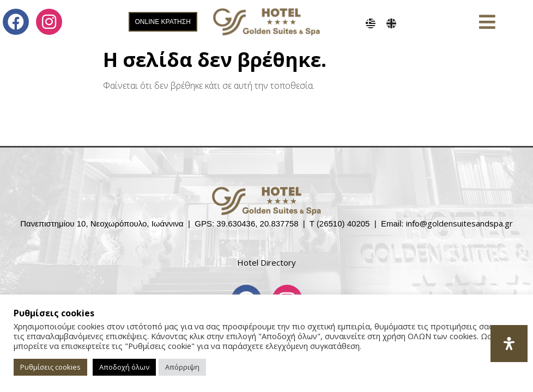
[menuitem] (371, 23)
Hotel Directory (266, 262)
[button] (487, 22)
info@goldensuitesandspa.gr (459, 223)
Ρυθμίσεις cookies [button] (50, 367)
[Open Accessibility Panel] (509, 344)
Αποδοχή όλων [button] (124, 367)
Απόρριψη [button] (182, 367)
